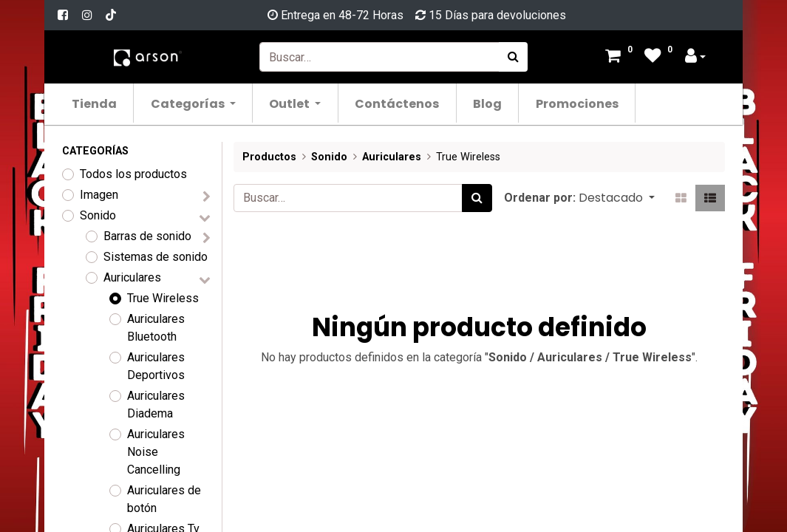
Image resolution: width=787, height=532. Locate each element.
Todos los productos (133, 174)
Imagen (99, 195)
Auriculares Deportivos (156, 366)
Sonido (98, 215)
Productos (269, 157)
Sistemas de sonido (156, 257)
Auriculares (132, 277)
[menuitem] (95, 103)
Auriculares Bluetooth (156, 328)
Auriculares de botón (164, 499)
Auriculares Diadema (156, 405)
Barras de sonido (147, 236)
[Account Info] (695, 57)
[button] (617, 198)
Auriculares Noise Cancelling (156, 452)
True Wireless (163, 298)
